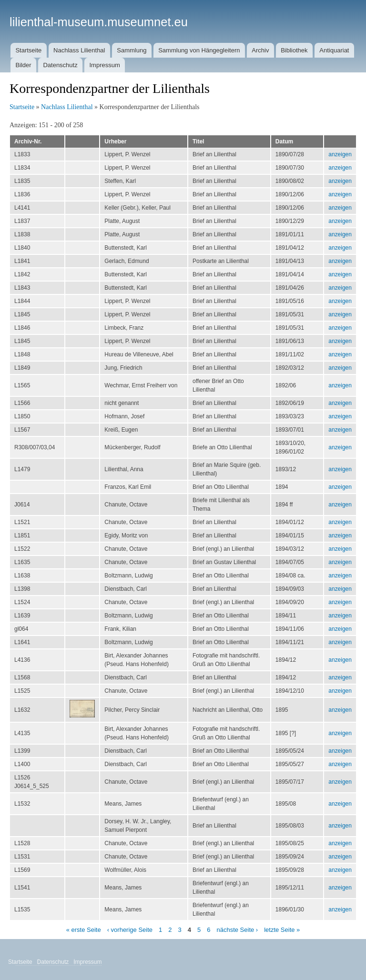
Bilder (23, 65)
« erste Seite (84, 930)
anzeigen (340, 154)
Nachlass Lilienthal (79, 50)
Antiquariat (334, 50)
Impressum (104, 65)
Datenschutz (60, 65)
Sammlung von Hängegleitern (199, 50)
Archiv (260, 50)
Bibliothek (294, 50)
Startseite (28, 50)
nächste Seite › (237, 930)
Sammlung (132, 50)
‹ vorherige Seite (130, 930)
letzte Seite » (282, 930)
